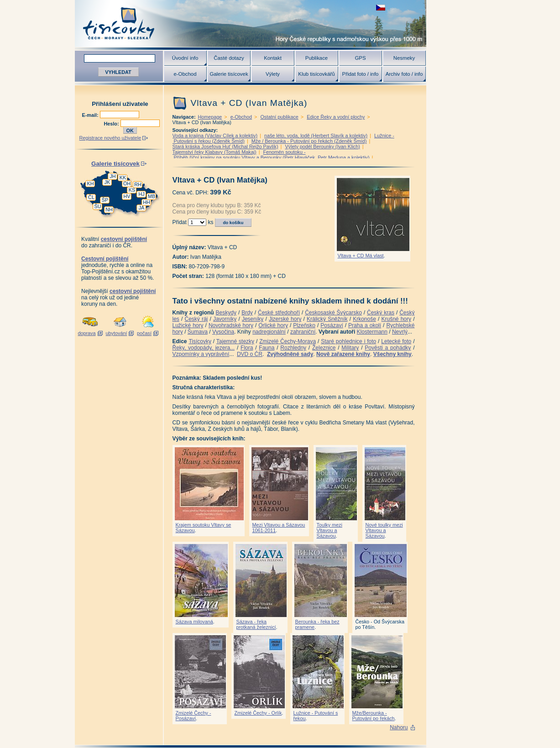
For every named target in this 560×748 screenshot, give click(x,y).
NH (109, 209)
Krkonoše (364, 319)
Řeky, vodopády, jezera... (204, 348)
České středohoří (279, 313)
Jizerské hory (285, 319)
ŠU (98, 206)
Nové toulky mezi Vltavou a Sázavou (384, 530)
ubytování (117, 333)
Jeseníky (253, 319)
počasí (144, 333)
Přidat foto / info (361, 74)
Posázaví (332, 325)
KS (132, 190)
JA (142, 208)
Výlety (273, 74)
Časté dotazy (229, 58)
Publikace (317, 58)
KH (91, 183)
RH (138, 184)
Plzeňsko (304, 325)
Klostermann (372, 332)
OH (127, 183)
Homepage (210, 117)
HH (147, 202)
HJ (141, 194)
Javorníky (225, 319)
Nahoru (399, 727)
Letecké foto (396, 341)
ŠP (105, 200)
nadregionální (269, 332)
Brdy (247, 313)
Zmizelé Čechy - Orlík (258, 713)
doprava (86, 333)
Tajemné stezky (235, 341)
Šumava (198, 332)
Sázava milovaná (194, 622)
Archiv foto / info (404, 74)
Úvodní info (185, 58)
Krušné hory (396, 319)
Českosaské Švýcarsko (333, 313)
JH (113, 176)
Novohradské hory (231, 325)
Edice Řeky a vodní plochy (336, 117)
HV (127, 196)
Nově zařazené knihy (343, 354)
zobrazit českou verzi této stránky (381, 8)
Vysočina (223, 332)
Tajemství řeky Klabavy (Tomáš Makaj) (215, 152)
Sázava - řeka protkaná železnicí (256, 624)
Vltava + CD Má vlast (361, 256)
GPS (360, 58)
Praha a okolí (365, 325)
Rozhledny (293, 348)
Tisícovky (200, 341)
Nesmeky (404, 58)
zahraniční (303, 332)
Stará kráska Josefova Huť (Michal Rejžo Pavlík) (225, 146)
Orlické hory (273, 325)
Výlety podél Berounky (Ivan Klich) (322, 146)
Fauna (267, 348)
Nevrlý (400, 332)
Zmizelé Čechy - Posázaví (194, 716)
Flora (247, 348)
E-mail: (91, 115)
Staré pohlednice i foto (348, 341)
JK (107, 182)
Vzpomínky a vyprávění (201, 354)
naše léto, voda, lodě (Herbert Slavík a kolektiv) (316, 136)
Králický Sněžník (327, 319)
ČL (91, 197)
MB (152, 196)
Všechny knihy (393, 354)
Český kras (381, 313)
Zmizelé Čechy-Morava (288, 341)
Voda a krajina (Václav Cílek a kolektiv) (215, 136)
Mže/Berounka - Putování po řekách (374, 716)
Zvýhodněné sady (290, 354)
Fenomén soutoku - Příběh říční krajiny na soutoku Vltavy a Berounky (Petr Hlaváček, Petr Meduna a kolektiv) (271, 155)
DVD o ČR (250, 354)
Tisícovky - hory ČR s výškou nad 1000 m (251, 24)
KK (123, 178)
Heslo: (112, 124)
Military (350, 348)
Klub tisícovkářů (316, 74)
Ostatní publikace (279, 117)
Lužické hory (188, 325)
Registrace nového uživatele (110, 138)
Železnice (324, 348)
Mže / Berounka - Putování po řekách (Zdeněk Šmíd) (309, 141)
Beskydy (226, 313)
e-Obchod (185, 74)
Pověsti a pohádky (388, 348)
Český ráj (196, 319)
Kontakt (273, 58)
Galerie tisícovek (229, 74)
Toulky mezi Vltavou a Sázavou (330, 530)
